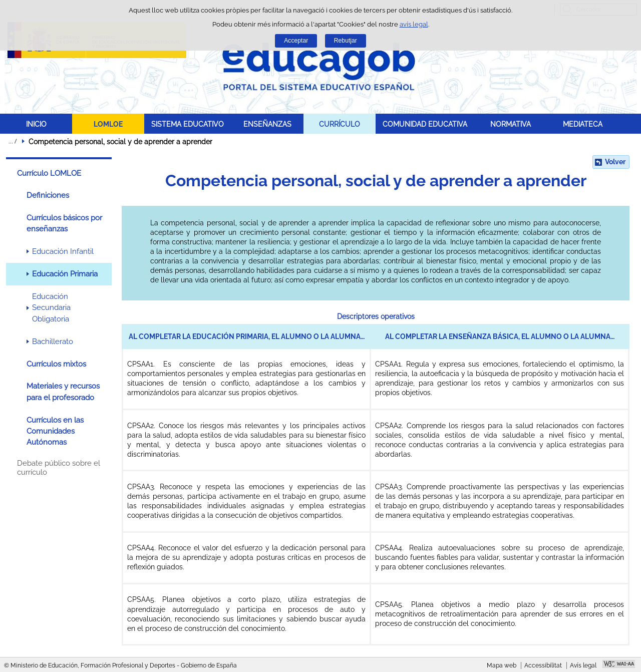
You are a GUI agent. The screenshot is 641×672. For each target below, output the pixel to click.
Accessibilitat (543, 665)
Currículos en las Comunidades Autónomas (55, 431)
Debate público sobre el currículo (59, 468)
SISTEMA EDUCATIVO (188, 124)
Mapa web (502, 665)
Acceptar (296, 41)
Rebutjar (346, 41)
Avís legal (583, 665)
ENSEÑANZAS (267, 124)
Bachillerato (53, 342)
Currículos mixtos (56, 364)
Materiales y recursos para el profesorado (63, 392)
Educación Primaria (65, 274)
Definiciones (48, 195)
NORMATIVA (511, 124)
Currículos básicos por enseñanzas (64, 223)
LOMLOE (108, 124)
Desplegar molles (13, 141)
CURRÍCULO (340, 124)
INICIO (36, 124)
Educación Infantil (63, 251)
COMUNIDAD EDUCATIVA (425, 124)
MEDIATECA (583, 124)
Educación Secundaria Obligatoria (51, 308)
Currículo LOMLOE (49, 173)
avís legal (414, 24)
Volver (615, 162)
